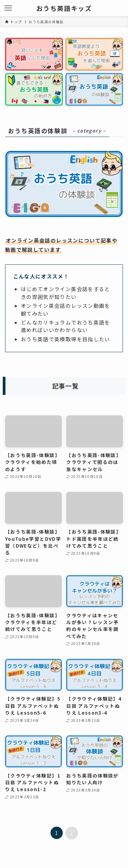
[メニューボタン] (8, 8)
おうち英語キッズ (64, 8)
